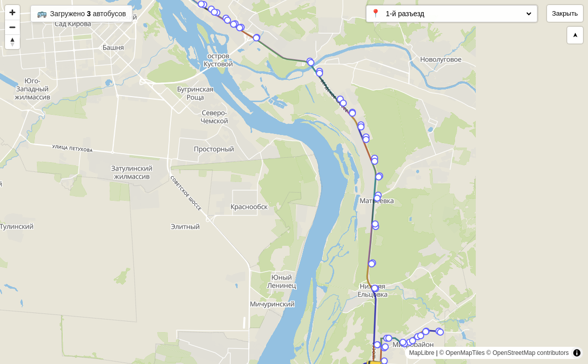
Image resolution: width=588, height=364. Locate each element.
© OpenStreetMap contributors (528, 353)
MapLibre (422, 353)
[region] (294, 182)
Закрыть (565, 13)
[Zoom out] (12, 27)
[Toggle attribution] (577, 353)
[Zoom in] (12, 12)
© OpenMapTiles (462, 353)
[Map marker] (340, 99)
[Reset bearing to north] (12, 42)
